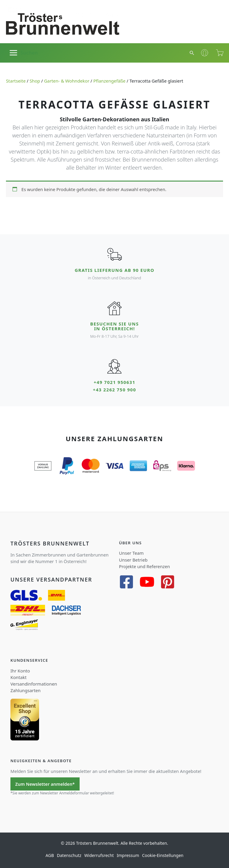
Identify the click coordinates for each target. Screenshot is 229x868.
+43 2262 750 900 (115, 390)
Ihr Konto (20, 670)
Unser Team (131, 553)
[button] (192, 53)
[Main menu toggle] (23, 53)
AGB (50, 855)
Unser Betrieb (133, 559)
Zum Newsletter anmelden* (45, 784)
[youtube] (149, 582)
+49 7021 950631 (114, 382)
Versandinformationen (34, 683)
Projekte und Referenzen (144, 566)
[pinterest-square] (170, 582)
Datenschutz (69, 855)
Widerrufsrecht (99, 855)
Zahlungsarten (25, 690)
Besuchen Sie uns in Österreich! (114, 326)
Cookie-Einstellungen (163, 855)
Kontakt (18, 677)
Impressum (128, 855)
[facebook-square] (129, 582)
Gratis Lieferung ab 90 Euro (114, 270)
